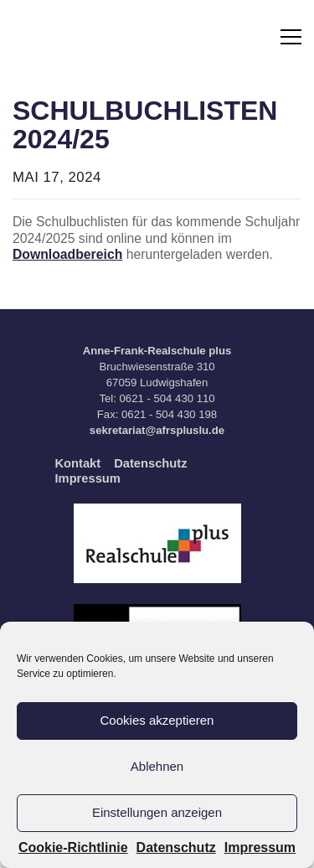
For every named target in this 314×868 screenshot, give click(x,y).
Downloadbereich (67, 254)
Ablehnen (157, 766)
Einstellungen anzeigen (157, 812)
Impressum (260, 847)
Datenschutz (176, 847)
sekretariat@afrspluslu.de (157, 430)
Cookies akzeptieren (157, 720)
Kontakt (78, 463)
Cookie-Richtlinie (73, 847)
